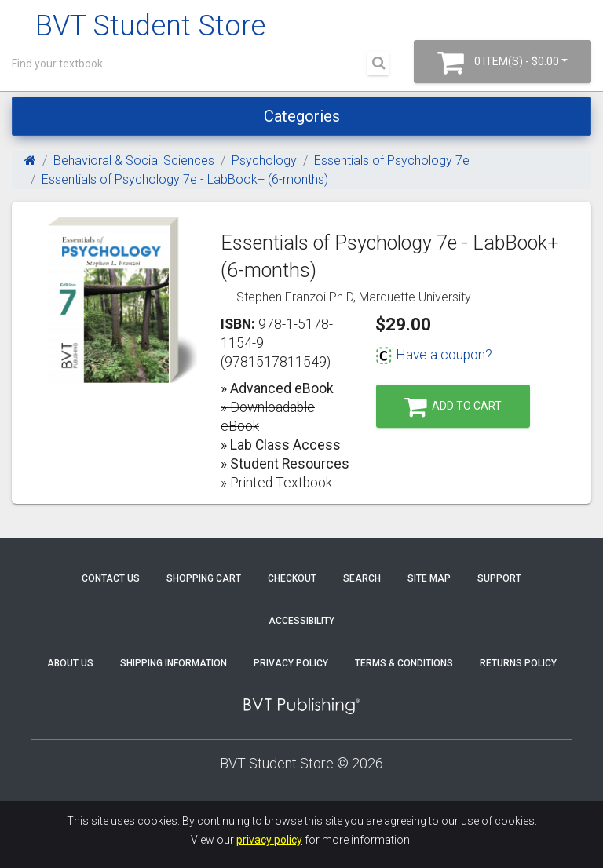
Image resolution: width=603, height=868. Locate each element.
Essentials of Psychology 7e (392, 160)
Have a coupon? (434, 355)
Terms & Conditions (404, 663)
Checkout (292, 578)
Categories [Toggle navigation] (302, 116)
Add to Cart (453, 407)
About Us (70, 663)
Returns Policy (518, 663)
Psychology (264, 160)
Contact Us (111, 578)
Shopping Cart (204, 578)
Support (499, 578)
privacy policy (269, 840)
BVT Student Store (150, 26)
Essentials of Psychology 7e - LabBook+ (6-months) (185, 179)
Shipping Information (174, 663)
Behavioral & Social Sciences (134, 160)
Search (362, 578)
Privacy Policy (291, 663)
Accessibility (301, 621)
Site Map (429, 578)
